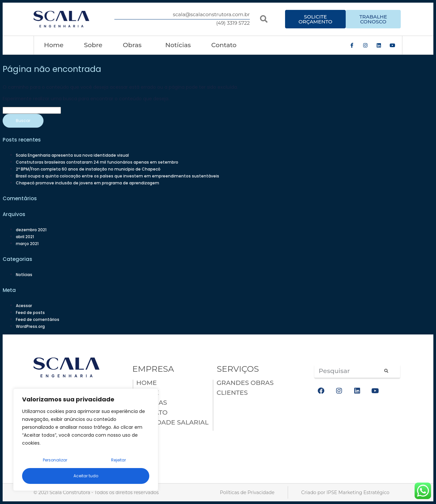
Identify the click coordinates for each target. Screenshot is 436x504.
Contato (224, 45)
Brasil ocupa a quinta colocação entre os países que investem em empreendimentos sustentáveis (117, 176)
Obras (134, 45)
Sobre (93, 45)
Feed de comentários (38, 319)
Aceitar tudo (86, 476)
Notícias (178, 45)
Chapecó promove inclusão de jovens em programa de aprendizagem (87, 183)
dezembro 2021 (31, 230)
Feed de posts (30, 313)
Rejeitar (118, 460)
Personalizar (55, 460)
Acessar (24, 306)
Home (54, 45)
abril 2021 (25, 237)
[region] (86, 440)
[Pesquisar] (386, 371)
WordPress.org (30, 326)
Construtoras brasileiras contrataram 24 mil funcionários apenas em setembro (97, 162)
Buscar (23, 121)
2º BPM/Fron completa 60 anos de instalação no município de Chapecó (88, 169)
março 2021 (27, 244)
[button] (264, 19)
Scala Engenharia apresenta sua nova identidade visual (72, 155)
